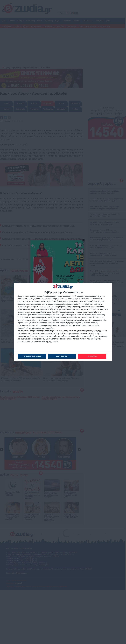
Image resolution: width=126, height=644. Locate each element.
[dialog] (63, 322)
